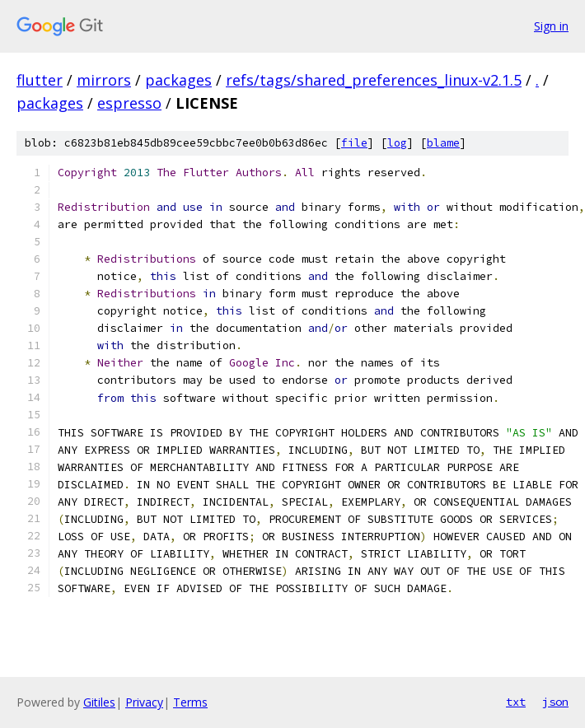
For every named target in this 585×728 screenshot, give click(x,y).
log (397, 143)
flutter (40, 80)
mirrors (104, 80)
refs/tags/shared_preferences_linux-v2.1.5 (374, 80)
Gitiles (99, 702)
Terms (190, 702)
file (354, 143)
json (555, 702)
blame (443, 143)
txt (516, 702)
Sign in (551, 26)
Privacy (144, 702)
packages (178, 80)
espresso (129, 103)
